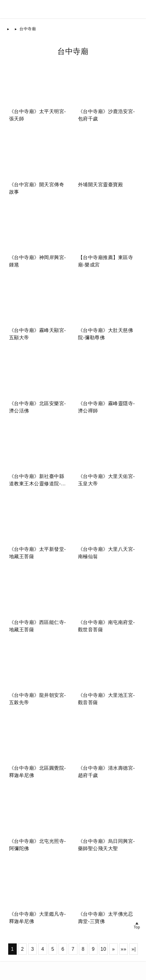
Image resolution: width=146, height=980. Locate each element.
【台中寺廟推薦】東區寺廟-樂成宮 (106, 261)
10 (103, 949)
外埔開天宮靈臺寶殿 (101, 185)
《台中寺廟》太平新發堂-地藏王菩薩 (37, 553)
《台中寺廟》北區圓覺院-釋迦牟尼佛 (37, 772)
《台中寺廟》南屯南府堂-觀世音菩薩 (106, 626)
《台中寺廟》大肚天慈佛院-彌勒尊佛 (106, 334)
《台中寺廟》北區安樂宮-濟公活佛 (37, 407)
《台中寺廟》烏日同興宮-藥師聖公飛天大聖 (106, 845)
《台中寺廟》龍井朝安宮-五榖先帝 (37, 699)
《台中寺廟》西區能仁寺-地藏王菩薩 (37, 626)
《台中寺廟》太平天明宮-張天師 (37, 115)
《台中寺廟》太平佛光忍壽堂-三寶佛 (106, 918)
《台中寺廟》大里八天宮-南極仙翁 (106, 553)
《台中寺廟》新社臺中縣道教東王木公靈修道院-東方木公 (37, 481)
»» (124, 949)
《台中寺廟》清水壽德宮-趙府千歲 (106, 772)
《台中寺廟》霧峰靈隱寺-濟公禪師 (106, 407)
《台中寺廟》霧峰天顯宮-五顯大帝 (37, 334)
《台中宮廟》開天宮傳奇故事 (37, 188)
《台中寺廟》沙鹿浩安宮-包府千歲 (106, 115)
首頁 (16, 29)
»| (134, 949)
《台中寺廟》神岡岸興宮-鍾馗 (37, 261)
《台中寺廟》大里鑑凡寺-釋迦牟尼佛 (37, 918)
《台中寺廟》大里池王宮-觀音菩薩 (106, 699)
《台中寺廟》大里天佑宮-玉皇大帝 (106, 480)
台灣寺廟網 (28, 967)
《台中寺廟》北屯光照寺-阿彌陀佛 (37, 845)
